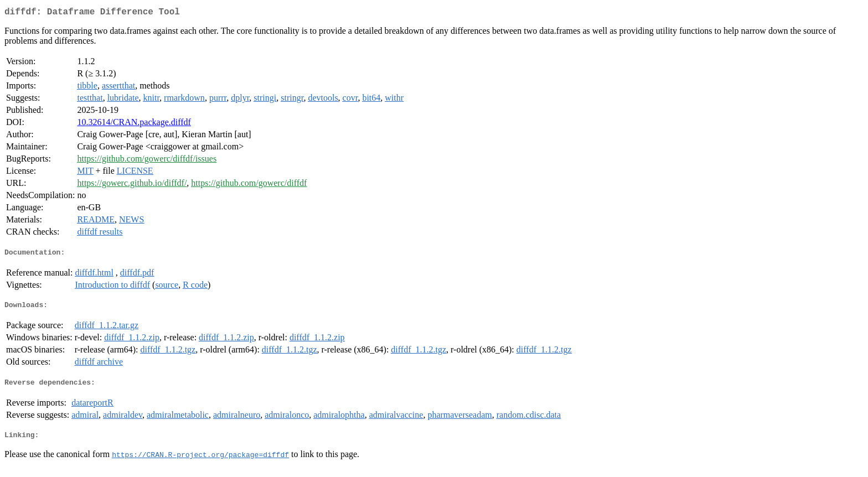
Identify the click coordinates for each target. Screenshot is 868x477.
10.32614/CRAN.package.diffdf (134, 124)
